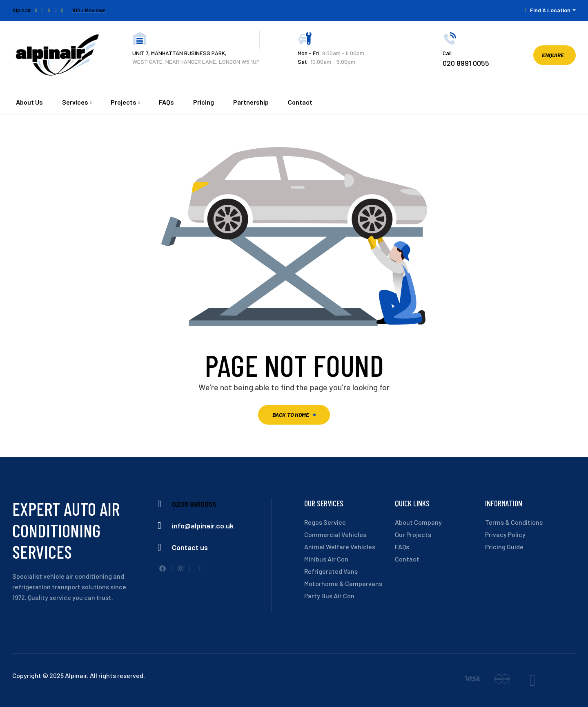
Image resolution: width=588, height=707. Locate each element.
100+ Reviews (89, 10)
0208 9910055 (194, 504)
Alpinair (22, 10)
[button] (555, 55)
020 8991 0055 (466, 63)
